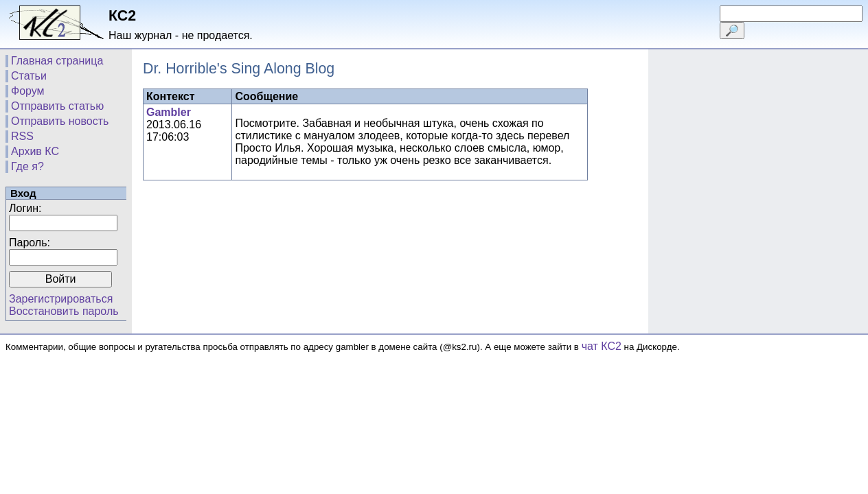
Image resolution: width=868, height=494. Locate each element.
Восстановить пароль (64, 311)
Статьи (29, 76)
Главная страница (57, 61)
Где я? (27, 166)
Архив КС (35, 151)
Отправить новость (60, 121)
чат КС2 (602, 346)
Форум (28, 91)
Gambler (169, 112)
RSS (22, 136)
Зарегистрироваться (61, 299)
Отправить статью (57, 106)
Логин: (25, 208)
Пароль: (30, 243)
